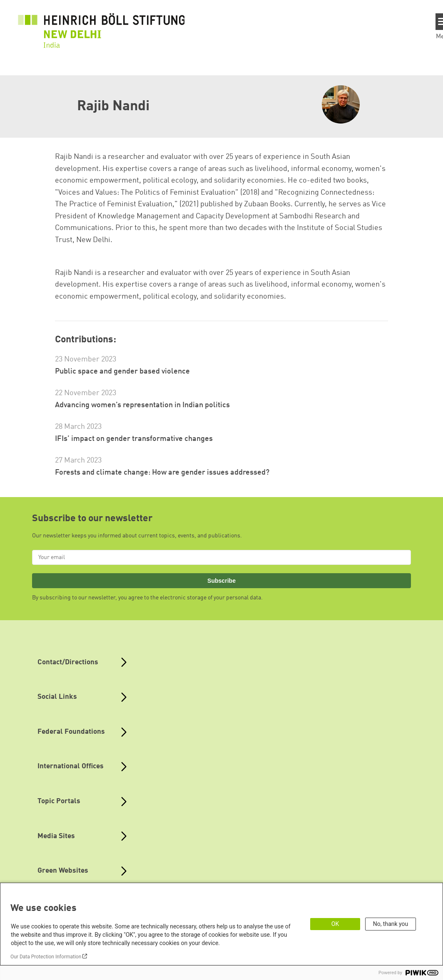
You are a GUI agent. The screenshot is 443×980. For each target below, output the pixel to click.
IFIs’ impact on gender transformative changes (134, 439)
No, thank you (391, 924)
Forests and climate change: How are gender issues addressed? (162, 473)
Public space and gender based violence (122, 371)
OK (335, 924)
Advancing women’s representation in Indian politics (142, 405)
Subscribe (221, 581)
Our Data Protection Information (46, 957)
